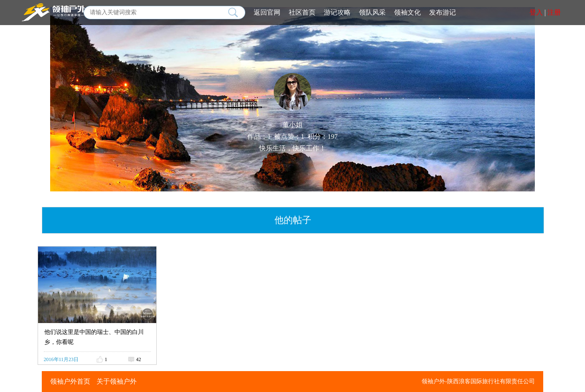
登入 (536, 12)
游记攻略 (337, 12)
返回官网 (267, 12)
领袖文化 (407, 12)
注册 (554, 12)
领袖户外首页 (70, 381)
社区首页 (302, 12)
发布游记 (443, 12)
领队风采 (372, 12)
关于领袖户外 (117, 381)
